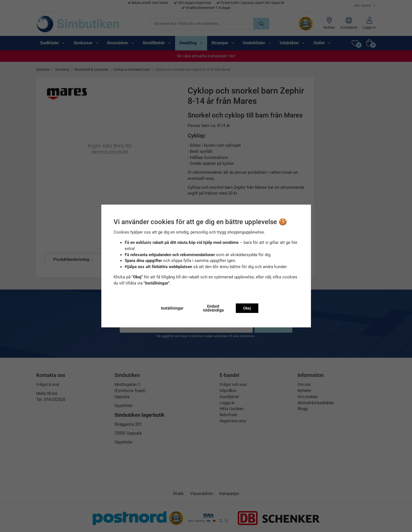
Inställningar (172, 308)
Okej (247, 308)
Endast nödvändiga (213, 308)
